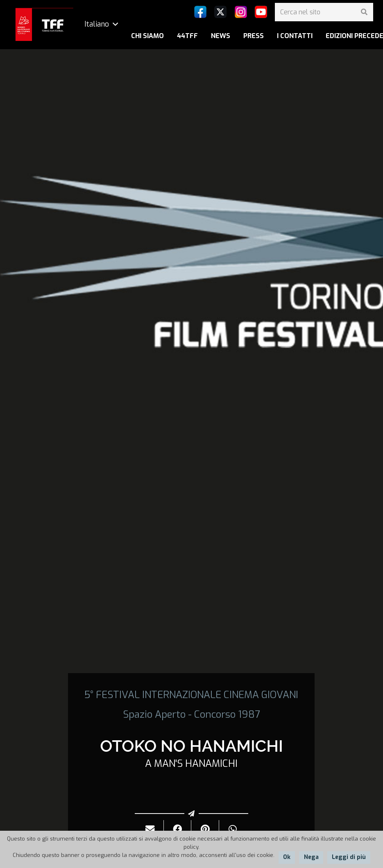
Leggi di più (349, 857)
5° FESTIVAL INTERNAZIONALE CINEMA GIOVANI (191, 695)
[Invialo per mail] (150, 829)
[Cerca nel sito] (324, 12)
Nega (311, 857)
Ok (287, 857)
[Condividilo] (178, 829)
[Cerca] (364, 12)
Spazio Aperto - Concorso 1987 (191, 714)
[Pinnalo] (205, 829)
